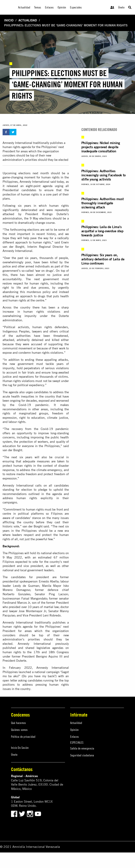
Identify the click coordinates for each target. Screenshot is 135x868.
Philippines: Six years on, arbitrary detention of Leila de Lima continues (103, 259)
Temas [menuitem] (38, 7)
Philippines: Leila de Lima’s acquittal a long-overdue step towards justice (102, 231)
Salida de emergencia (82, 748)
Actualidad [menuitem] (24, 7)
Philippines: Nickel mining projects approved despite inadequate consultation (101, 147)
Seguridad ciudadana (82, 755)
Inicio (9, 20)
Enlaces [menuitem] (49, 7)
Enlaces (74, 737)
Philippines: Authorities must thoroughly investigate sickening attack (102, 203)
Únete (121, 7)
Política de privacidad (23, 737)
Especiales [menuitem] (76, 7)
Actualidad (28, 20)
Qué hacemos (18, 723)
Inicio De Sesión (20, 748)
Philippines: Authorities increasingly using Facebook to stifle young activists (104, 175)
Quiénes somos (19, 730)
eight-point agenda (39, 186)
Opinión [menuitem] (62, 7)
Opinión (74, 730)
